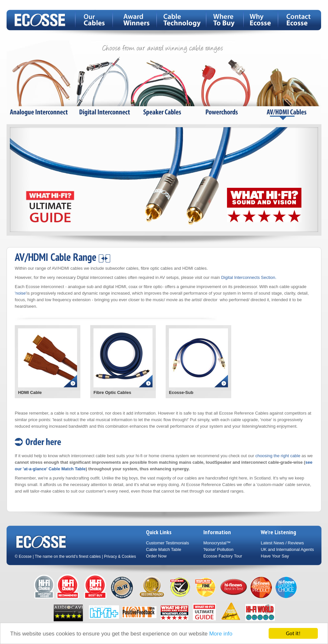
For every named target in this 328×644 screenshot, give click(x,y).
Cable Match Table (164, 549)
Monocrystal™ (217, 543)
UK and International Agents (287, 549)
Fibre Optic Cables (112, 392)
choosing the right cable (278, 456)
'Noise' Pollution (218, 549)
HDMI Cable (30, 392)
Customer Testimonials (167, 543)
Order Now (156, 556)
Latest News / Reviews (282, 543)
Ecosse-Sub (181, 392)
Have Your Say (275, 556)
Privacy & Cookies (120, 556)
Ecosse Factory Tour (223, 556)
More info (221, 634)
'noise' (21, 293)
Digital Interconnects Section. (249, 277)
